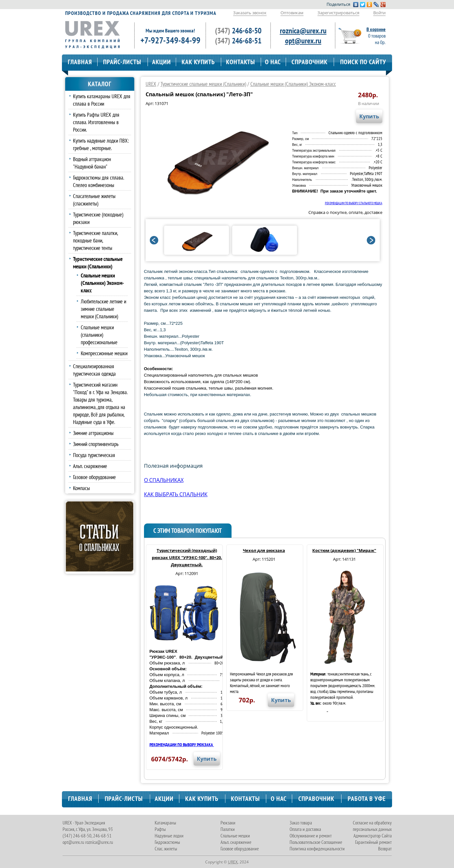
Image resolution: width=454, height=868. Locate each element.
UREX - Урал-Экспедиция (84, 823)
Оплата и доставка (305, 829)
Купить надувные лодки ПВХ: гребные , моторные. (101, 144)
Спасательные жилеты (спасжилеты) (94, 200)
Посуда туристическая (94, 455)
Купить (369, 116)
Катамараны (165, 823)
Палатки (228, 829)
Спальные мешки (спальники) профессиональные (99, 335)
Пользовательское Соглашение (316, 842)
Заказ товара (301, 823)
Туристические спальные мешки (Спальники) (203, 84)
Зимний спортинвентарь (96, 444)
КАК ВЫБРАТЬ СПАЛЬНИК (176, 494)
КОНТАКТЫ (240, 62)
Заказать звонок (250, 13)
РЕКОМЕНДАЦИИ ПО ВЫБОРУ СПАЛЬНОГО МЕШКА (354, 203)
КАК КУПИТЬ (198, 62)
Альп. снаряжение (90, 466)
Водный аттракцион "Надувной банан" (92, 163)
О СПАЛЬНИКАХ (164, 480)
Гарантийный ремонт (373, 842)
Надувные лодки (169, 836)
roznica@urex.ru (303, 31)
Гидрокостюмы (167, 842)
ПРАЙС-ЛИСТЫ (122, 62)
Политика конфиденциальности (317, 849)
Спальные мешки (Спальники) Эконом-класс (293, 84)
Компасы (81, 488)
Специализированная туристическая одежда (94, 370)
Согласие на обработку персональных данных (372, 826)
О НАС (273, 62)
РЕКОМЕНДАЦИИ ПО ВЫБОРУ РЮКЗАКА (182, 745)
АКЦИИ (161, 62)
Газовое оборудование (94, 477)
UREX (151, 84)
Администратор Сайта (373, 836)
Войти (379, 13)
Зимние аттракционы (93, 433)
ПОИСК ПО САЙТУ (363, 62)
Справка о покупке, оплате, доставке (345, 212)
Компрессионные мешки (104, 353)
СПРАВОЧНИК (310, 62)
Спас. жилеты (166, 849)
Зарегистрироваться (338, 13)
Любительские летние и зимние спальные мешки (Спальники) (103, 309)
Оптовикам (292, 13)
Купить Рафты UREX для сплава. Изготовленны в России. (96, 122)
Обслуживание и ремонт (311, 836)
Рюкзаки (228, 823)
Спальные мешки (235, 836)
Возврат (385, 849)
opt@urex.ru (303, 41)
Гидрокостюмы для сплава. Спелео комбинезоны (98, 181)
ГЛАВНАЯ (80, 62)
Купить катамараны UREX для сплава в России (102, 100)
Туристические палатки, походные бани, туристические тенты (95, 240)
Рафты (160, 829)
